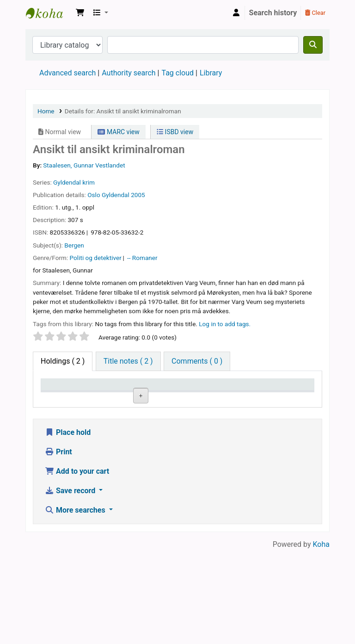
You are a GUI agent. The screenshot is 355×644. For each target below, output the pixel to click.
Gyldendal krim (74, 182)
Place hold (68, 526)
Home (46, 111)
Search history (273, 13)
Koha (321, 638)
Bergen (74, 245)
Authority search (129, 73)
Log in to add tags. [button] (225, 324)
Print (58, 546)
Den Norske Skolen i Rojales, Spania (49, 13)
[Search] (313, 45)
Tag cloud (177, 73)
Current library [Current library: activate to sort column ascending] (104, 393)
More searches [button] (76, 604)
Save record (71, 585)
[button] (80, 13)
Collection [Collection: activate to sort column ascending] (153, 398)
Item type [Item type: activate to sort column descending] (61, 398)
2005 (138, 195)
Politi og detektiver (96, 258)
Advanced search (67, 73)
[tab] (128, 361)
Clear (315, 13)
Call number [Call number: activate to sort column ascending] (195, 393)
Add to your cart (77, 565)
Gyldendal (116, 195)
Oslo (94, 195)
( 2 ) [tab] (63, 361)
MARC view (118, 132)
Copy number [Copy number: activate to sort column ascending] (240, 393)
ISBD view (175, 132)
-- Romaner (142, 258)
